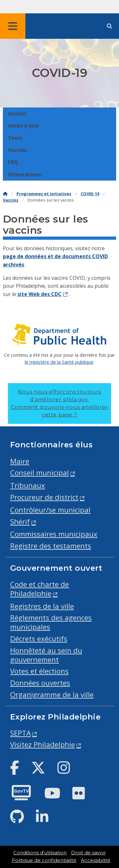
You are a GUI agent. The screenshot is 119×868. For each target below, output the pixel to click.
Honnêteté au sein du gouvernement (46, 655)
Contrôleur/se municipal (50, 510)
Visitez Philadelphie (43, 744)
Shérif (20, 522)
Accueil (17, 114)
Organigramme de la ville (52, 695)
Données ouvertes (40, 683)
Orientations (24, 175)
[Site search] (109, 26)
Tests (15, 138)
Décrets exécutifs (39, 639)
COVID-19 (90, 194)
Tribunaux (28, 485)
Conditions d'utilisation (40, 853)
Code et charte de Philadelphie (40, 589)
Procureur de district (44, 497)
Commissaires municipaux (54, 534)
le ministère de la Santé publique (59, 362)
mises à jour (23, 126)
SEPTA (20, 733)
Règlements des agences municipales (51, 622)
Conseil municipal (40, 473)
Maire (20, 461)
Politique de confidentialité (44, 860)
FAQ (13, 162)
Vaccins (17, 150)
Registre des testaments (51, 546)
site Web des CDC (40, 294)
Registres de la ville (42, 606)
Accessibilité (96, 860)
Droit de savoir (88, 853)
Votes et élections (39, 671)
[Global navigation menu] (13, 26)
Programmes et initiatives (44, 194)
